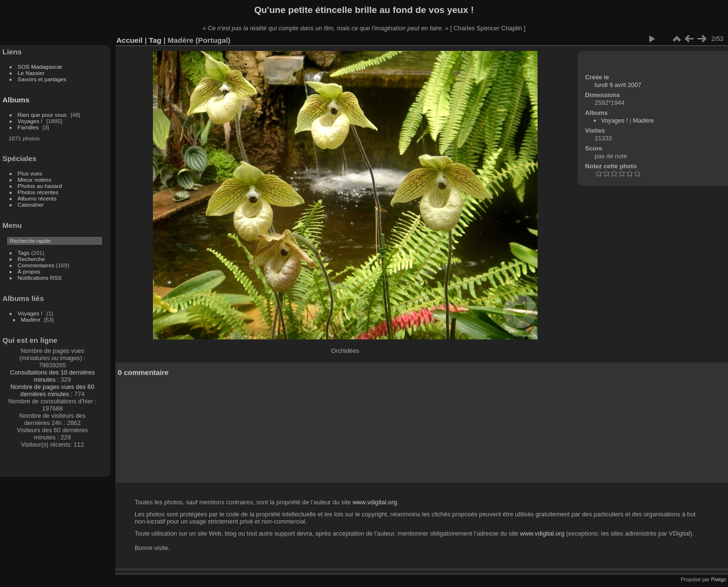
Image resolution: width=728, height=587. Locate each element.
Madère (31, 319)
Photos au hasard (40, 186)
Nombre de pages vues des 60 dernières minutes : (52, 390)
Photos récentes (38, 192)
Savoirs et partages (42, 79)
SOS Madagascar (40, 67)
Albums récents (37, 198)
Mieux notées (35, 180)
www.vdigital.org (375, 502)
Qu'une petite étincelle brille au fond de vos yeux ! (364, 10)
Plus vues (30, 173)
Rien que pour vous (43, 115)
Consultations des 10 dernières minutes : (52, 376)
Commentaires (36, 265)
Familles (28, 127)
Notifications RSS (40, 278)
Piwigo (719, 579)
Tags (24, 253)
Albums (16, 100)
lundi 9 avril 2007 (618, 85)
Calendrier (31, 205)
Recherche (31, 259)
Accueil (130, 40)
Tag (155, 40)
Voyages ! (30, 121)
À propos (29, 271)
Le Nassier (31, 73)
